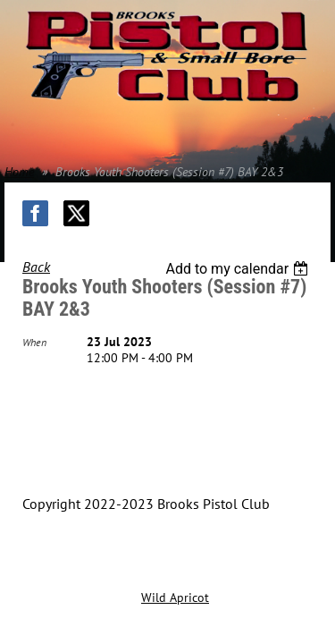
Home (19, 172)
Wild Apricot (175, 597)
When (34, 342)
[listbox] (239, 269)
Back (36, 267)
